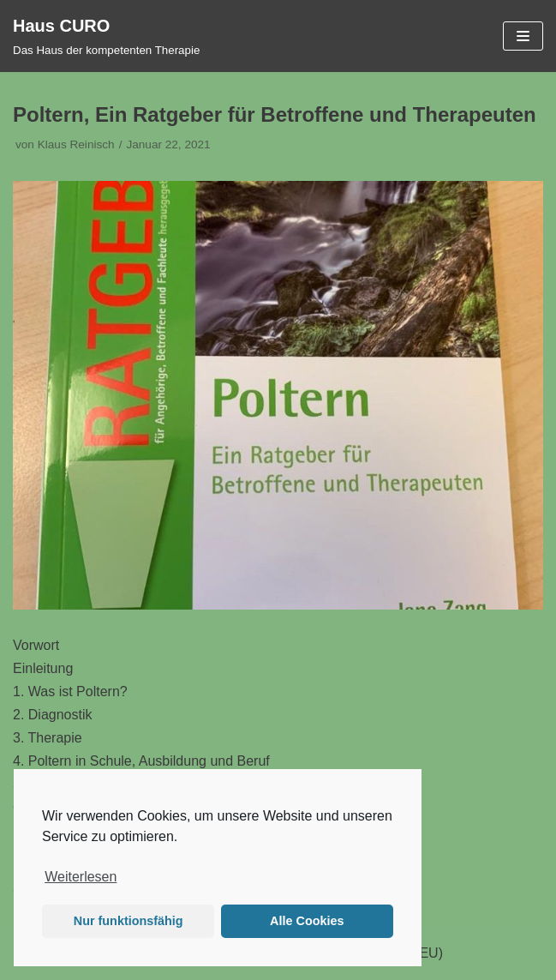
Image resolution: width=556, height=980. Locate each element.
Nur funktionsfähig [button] (129, 921)
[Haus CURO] (106, 36)
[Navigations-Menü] (523, 36)
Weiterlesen (81, 877)
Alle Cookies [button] (307, 921)
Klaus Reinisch (76, 144)
